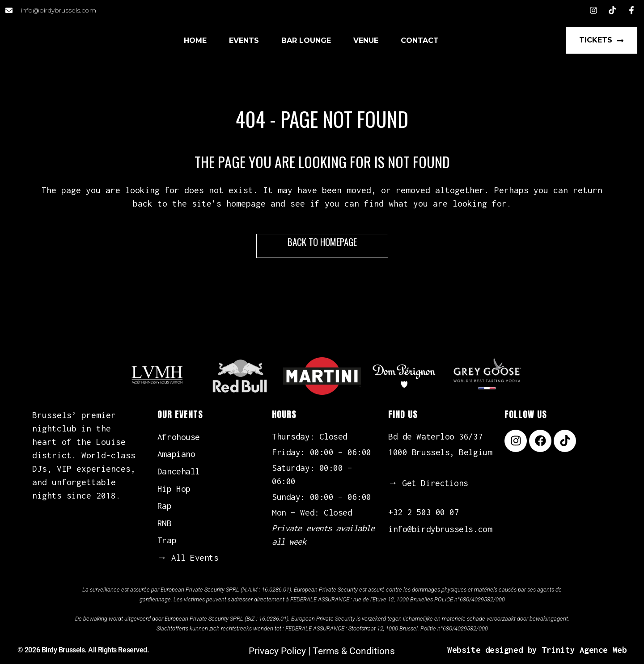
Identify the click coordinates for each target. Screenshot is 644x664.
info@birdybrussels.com (440, 529)
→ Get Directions (428, 483)
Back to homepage (322, 242)
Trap (167, 540)
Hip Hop (174, 489)
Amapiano (176, 454)
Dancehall (179, 471)
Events (244, 40)
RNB (165, 523)
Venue (366, 40)
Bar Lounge (306, 40)
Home (195, 40)
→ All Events (188, 558)
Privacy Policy (277, 651)
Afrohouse (179, 437)
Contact (420, 40)
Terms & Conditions (354, 651)
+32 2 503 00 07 (424, 512)
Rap (165, 506)
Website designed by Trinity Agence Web (537, 650)
